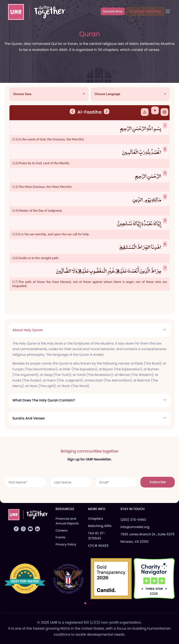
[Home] (35, 11)
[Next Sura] (107, 114)
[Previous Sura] (72, 114)
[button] (85, 603)
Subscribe (158, 481)
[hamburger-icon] (168, 11)
